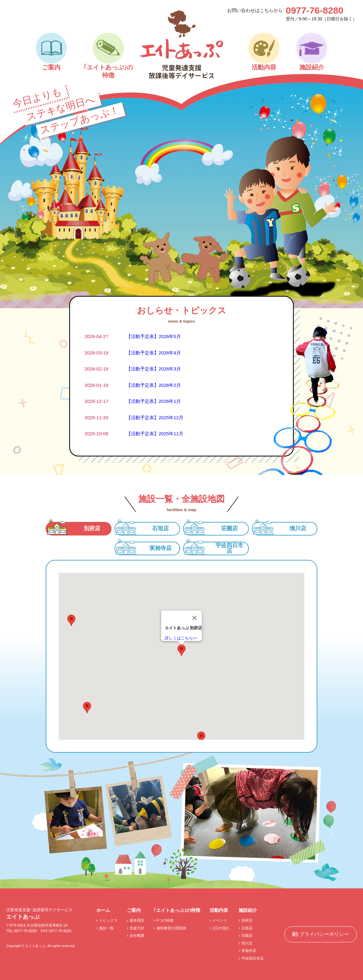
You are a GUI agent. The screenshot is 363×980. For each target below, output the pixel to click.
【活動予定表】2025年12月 (155, 418)
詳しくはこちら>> (181, 638)
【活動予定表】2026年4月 (154, 353)
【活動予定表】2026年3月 (154, 369)
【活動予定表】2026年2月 (154, 385)
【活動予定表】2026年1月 (154, 401)
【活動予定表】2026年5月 (154, 336)
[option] (181, 195)
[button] (181, 650)
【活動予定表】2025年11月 (155, 434)
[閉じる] (194, 618)
